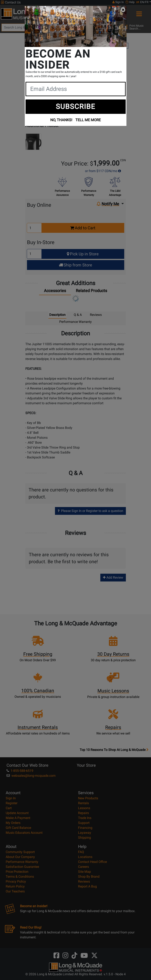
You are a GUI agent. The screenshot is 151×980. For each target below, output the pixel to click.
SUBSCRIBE (75, 106)
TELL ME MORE (88, 120)
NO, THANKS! (61, 120)
